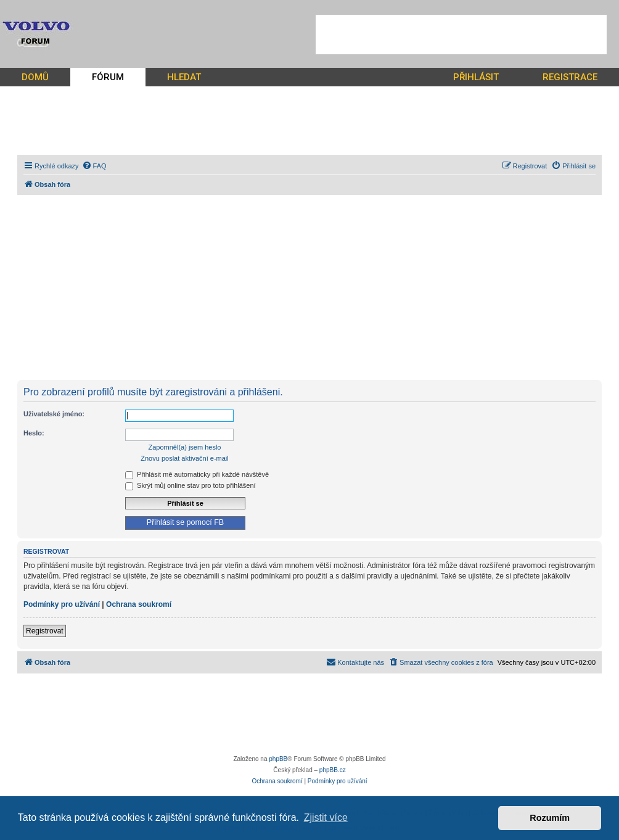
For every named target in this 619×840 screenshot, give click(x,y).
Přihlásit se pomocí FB (185, 522)
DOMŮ (35, 77)
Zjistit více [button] (326, 817)
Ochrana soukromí (139, 604)
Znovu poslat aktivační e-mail (184, 458)
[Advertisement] (461, 35)
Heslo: (34, 433)
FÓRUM (108, 77)
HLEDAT (184, 77)
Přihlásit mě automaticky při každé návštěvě (197, 474)
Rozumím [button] (550, 818)
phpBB (278, 759)
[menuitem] (94, 166)
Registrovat (45, 631)
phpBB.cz (333, 770)
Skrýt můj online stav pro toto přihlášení (191, 485)
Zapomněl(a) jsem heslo (185, 447)
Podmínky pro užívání (62, 604)
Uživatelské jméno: (54, 414)
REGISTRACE (570, 77)
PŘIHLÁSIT (476, 77)
